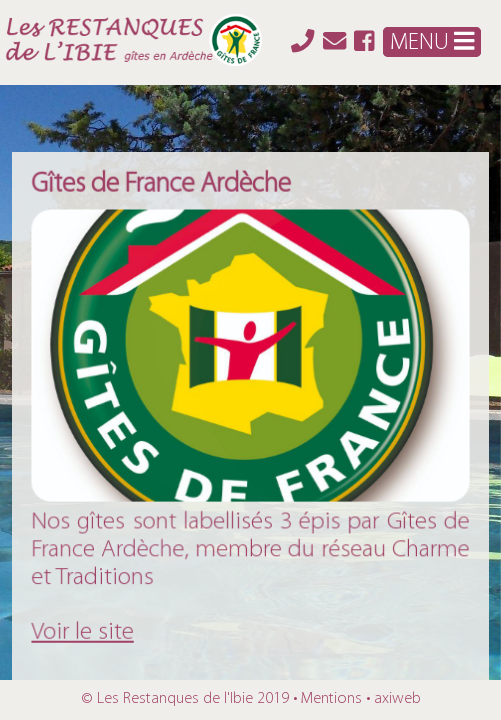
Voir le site (86, 628)
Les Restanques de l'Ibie (175, 699)
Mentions (331, 699)
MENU (432, 42)
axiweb (397, 699)
